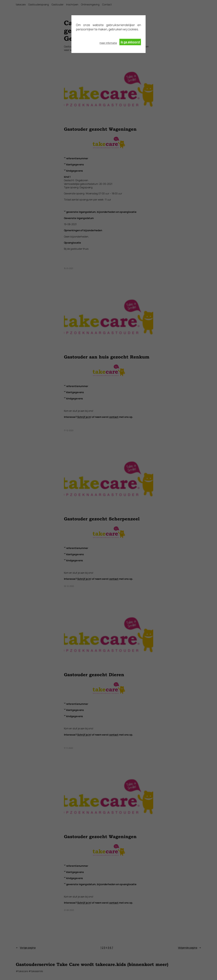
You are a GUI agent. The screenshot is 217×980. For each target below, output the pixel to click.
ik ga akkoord (130, 42)
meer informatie (108, 43)
